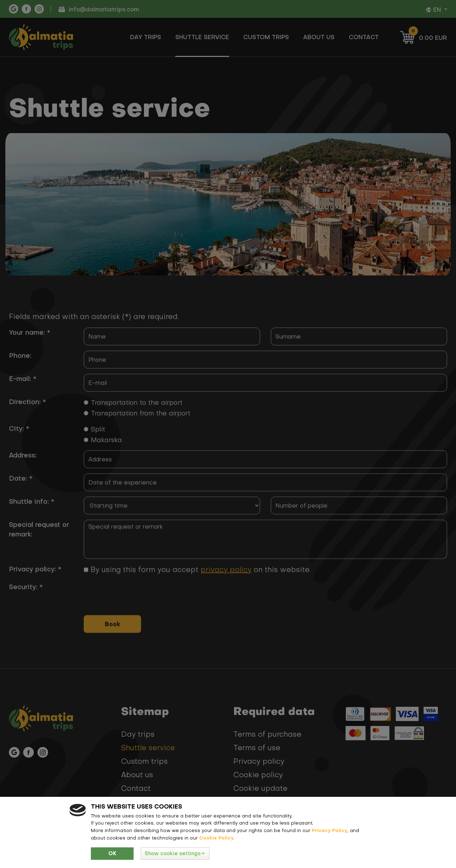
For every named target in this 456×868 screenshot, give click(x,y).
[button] (175, 854)
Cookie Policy (216, 838)
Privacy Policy (330, 830)
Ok (112, 853)
